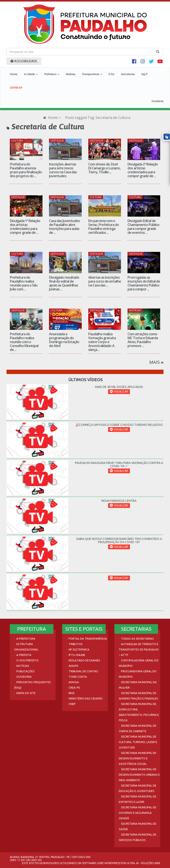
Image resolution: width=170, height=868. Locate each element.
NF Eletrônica (79, 649)
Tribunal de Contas (83, 671)
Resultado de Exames (84, 660)
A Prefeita (24, 655)
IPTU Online (77, 655)
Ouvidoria (157, 101)
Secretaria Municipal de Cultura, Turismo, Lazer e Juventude (138, 742)
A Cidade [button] (31, 74)
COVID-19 (16, 88)
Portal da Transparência (88, 639)
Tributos (76, 644)
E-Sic (111, 74)
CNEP (72, 704)
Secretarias (128, 74)
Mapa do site (26, 693)
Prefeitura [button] (52, 74)
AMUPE (73, 666)
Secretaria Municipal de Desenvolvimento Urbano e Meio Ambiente (139, 775)
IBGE (72, 693)
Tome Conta (78, 677)
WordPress (112, 863)
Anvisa (74, 682)
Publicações (25, 671)
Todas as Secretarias (137, 639)
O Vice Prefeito (27, 660)
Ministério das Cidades (86, 698)
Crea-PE (74, 688)
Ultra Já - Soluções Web (144, 863)
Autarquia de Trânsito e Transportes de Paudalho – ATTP (139, 649)
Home (14, 74)
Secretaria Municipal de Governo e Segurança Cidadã (138, 813)
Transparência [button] (92, 74)
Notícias (71, 74)
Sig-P (144, 74)
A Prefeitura (26, 639)
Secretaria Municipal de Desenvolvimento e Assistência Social (138, 758)
